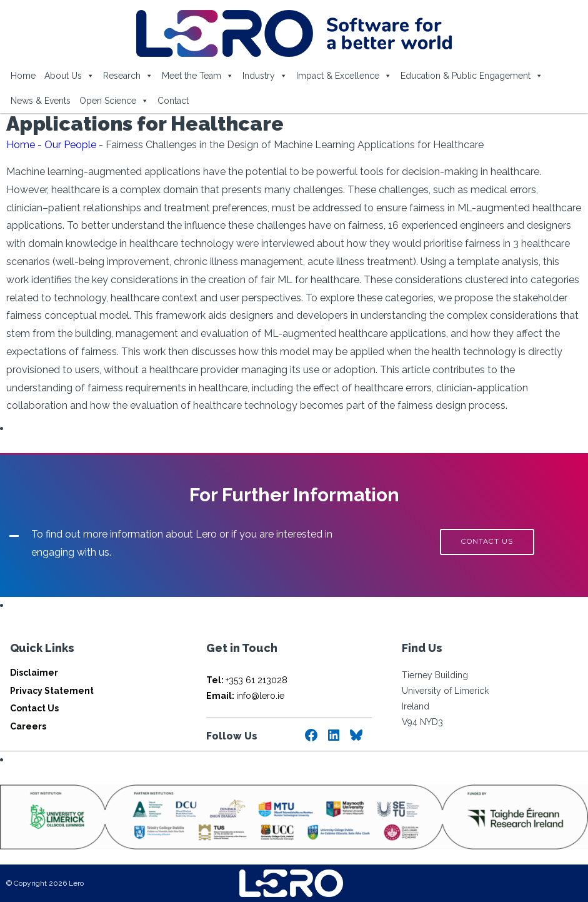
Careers (28, 726)
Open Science (114, 101)
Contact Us (34, 708)
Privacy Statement (52, 691)
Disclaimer (34, 673)
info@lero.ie (245, 696)
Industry (265, 76)
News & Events (41, 101)
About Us (69, 76)
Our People (70, 145)
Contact (173, 101)
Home (23, 76)
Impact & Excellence (344, 76)
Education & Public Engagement (472, 76)
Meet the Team (198, 76)
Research (128, 76)
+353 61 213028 (247, 680)
